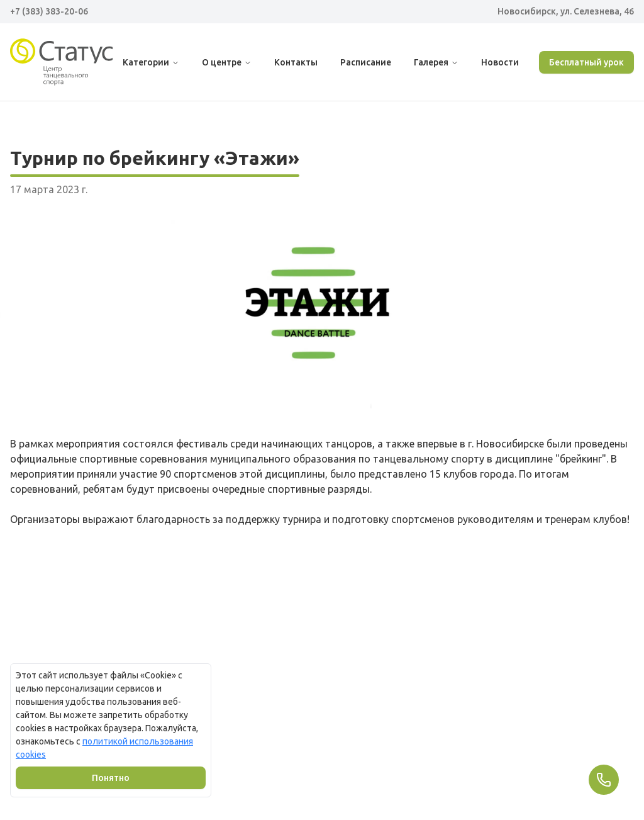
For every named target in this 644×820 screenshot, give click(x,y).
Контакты (296, 62)
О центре (227, 62)
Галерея (436, 62)
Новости (500, 62)
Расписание (366, 62)
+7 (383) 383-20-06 (49, 11)
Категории (151, 62)
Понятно (111, 778)
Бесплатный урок (586, 62)
